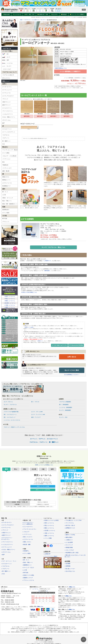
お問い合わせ (72, 357)
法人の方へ (55, 14)
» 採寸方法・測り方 (70, 526)
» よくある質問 (69, 543)
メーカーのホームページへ (59, 346)
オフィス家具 (6, 213)
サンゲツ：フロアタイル (10, 405)
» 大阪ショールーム (49, 533)
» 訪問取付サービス (70, 528)
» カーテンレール (6, 528)
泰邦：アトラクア (36, 417)
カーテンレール (6, 93)
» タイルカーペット (7, 564)
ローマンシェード (7, 90)
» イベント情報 (48, 538)
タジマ (6, 57)
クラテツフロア (7, 69)
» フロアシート (5, 569)
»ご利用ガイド (47, 261)
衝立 (4, 162)
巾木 (4, 144)
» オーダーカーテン (7, 523)
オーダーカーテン (7, 87)
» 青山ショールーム (49, 526)
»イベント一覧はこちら (78, 497)
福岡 (52, 469)
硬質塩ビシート (6, 180)
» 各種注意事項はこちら (60, 68)
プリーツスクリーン (8, 111)
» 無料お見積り (69, 537)
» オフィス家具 (26, 554)
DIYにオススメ (6, 78)
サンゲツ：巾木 (63, 417)
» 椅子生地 (25, 573)
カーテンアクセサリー (8, 96)
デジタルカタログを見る (76, 346)
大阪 (43, 469)
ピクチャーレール (7, 183)
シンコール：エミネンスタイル (12, 420)
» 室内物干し (26, 551)
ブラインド (5, 99)
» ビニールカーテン (28, 527)
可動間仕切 (5, 165)
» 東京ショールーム (49, 523)
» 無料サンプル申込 (70, 535)
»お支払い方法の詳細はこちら (29, 293)
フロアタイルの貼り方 (8, 75)
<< (39, 591)
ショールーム (17, 14)
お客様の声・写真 (43, 14)
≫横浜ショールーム (10, 301)
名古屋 (34, 469)
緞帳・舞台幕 (6, 171)
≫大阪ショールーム (10, 305)
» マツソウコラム (69, 523)
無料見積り (27, 116)
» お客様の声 (47, 554)
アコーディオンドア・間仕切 (10, 150)
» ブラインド (5, 530)
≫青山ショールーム (10, 299)
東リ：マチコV (35, 402)
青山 (16, 469)
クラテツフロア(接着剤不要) (11, 412)
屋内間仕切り (6, 210)
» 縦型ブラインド (6, 535)
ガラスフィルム (6, 120)
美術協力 (64, 14)
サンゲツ (7, 66)
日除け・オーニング (8, 198)
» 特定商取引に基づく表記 (72, 553)
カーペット (34, 439)
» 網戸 (3, 555)
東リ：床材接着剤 (64, 405)
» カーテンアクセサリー (8, 525)
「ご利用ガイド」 (40, 341)
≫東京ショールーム (10, 296)
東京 (6, 469)
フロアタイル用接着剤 (65, 402)
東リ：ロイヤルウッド (10, 417)
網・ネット (5, 192)
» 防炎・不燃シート (28, 563)
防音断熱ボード (6, 186)
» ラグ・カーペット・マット (9, 561)
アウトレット (6, 222)
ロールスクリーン (7, 108)
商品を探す (6, 14)
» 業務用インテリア (28, 578)
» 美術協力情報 (69, 548)
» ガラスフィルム (6, 552)
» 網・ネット (26, 560)
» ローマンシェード (7, 547)
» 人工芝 (25, 570)
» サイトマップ (69, 545)
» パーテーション (27, 534)
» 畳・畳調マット (6, 571)
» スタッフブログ (69, 550)
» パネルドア (26, 532)
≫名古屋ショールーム (10, 303)
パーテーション (6, 159)
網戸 (4, 123)
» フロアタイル (5, 566)
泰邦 (5, 60)
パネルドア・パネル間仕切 (9, 156)
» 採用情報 (67, 566)
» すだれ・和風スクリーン (8, 550)
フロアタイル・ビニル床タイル (32, 20)
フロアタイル (7, 49)
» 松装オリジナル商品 (28, 575)
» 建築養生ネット (27, 565)
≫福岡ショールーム (10, 307)
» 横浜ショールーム (49, 528)
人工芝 (4, 195)
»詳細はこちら (68, 596)
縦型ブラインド (6, 105)
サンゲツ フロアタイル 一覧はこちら (53, 247)
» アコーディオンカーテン (29, 529)
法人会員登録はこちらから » (72, 375)
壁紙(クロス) (6, 177)
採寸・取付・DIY (29, 14)
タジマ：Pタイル (8, 402)
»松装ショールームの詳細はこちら (44, 465)
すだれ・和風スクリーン (9, 117)
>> (47, 591)
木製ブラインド (6, 102)
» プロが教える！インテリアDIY (73, 520)
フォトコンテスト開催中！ (78, 14)
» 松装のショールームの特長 (51, 520)
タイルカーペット (7, 129)
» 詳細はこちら (40, 607)
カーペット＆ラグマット (9, 132)
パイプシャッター (7, 168)
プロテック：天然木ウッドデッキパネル (14, 427)
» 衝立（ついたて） (28, 537)
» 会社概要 (67, 564)
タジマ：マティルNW (37, 412)
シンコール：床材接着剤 (66, 408)
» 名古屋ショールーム (49, 531)
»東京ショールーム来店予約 (43, 490)
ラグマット (42, 439)
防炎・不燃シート (7, 201)
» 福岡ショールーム (49, 536)
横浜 (25, 469)
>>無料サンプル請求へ (30, 328)
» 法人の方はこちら (70, 571)
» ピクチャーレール (28, 540)
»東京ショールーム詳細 (43, 486)
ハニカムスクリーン (8, 114)
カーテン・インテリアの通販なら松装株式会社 (44, 642)
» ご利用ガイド (69, 540)
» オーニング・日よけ (28, 568)
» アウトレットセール (28, 580)
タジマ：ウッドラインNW (38, 415)
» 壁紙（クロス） (27, 542)
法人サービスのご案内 (72, 370)
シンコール (7, 63)
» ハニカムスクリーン (7, 545)
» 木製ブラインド (6, 533)
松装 (21, 20)
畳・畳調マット (6, 141)
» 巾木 (3, 574)
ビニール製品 (6, 153)
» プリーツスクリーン (7, 542)
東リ (5, 54)
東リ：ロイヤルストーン (10, 415)
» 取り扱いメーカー (70, 569)
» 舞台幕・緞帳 (26, 545)
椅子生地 (5, 219)
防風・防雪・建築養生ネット (10, 204)
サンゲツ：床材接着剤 (65, 410)
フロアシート (6, 138)
